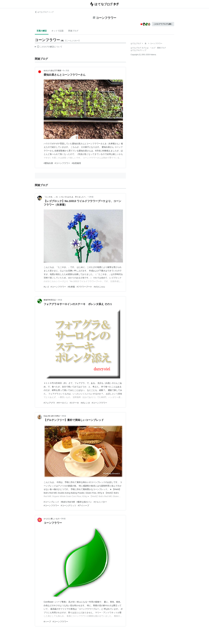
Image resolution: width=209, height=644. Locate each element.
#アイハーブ (84, 505)
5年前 (63, 519)
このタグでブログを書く (163, 24)
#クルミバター (100, 502)
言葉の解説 (42, 31)
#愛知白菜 (48, 163)
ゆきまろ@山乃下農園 (52, 71)
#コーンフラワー (62, 163)
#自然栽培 (76, 163)
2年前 (91, 197)
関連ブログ (73, 31)
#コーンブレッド (51, 502)
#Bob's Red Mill (68, 502)
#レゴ (46, 287)
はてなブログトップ (138, 50)
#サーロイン (62, 403)
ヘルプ (153, 48)
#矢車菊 (71, 287)
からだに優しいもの (52, 519)
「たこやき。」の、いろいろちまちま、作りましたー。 (65, 197)
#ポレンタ (85, 403)
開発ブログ (162, 48)
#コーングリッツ (69, 505)
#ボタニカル (99, 287)
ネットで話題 (57, 31)
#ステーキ (74, 403)
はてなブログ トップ (44, 12)
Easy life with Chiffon (52, 416)
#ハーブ (47, 622)
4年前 (60, 300)
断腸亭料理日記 (50, 300)
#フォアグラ (49, 403)
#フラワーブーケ (84, 287)
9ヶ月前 (66, 71)
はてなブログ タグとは (140, 48)
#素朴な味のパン (84, 502)
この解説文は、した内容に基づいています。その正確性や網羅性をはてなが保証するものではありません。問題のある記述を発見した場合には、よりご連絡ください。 (49, 47)
